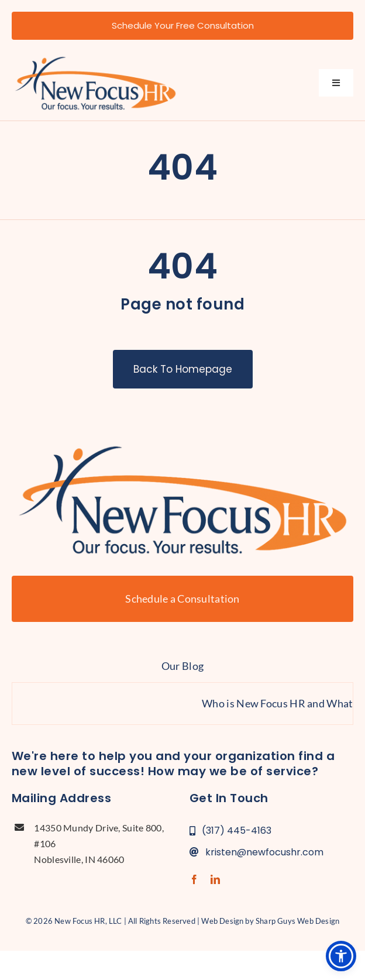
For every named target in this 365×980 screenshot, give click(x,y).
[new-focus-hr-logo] (95, 57)
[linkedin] (215, 879)
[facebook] (194, 879)
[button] (341, 956)
